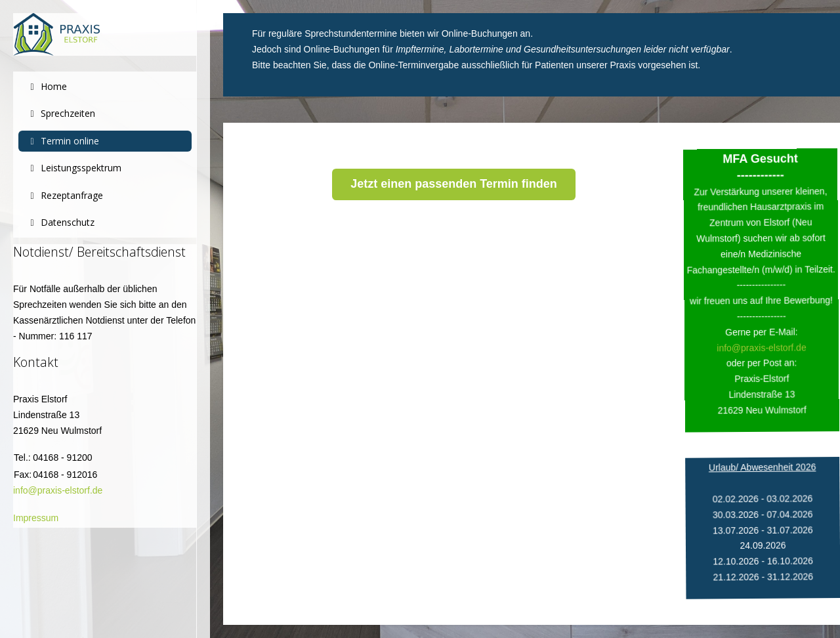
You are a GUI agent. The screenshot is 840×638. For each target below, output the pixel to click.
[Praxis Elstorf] (105, 34)
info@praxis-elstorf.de (58, 490)
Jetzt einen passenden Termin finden (454, 184)
